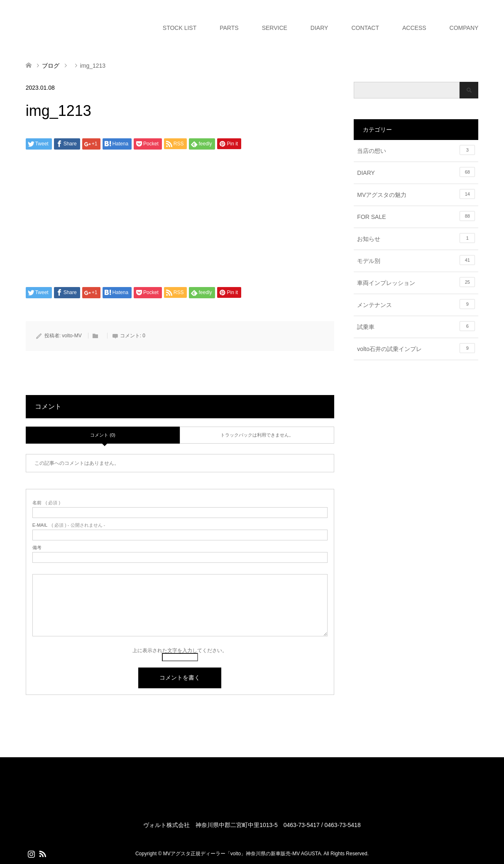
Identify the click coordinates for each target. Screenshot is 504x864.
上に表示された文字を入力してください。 (180, 650)
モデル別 (416, 260)
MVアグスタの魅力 (416, 194)
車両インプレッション (416, 282)
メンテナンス (416, 304)
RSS (42, 853)
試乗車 (416, 326)
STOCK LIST (180, 28)
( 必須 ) (46, 503)
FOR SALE (416, 216)
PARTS (229, 28)
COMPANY (464, 28)
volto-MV (72, 336)
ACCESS (414, 28)
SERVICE (275, 28)
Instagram (31, 853)
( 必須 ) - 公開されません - (69, 525)
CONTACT (365, 28)
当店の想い (416, 150)
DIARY (319, 28)
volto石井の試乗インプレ (416, 348)
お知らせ (416, 238)
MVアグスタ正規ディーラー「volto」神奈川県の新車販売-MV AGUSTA (242, 854)
